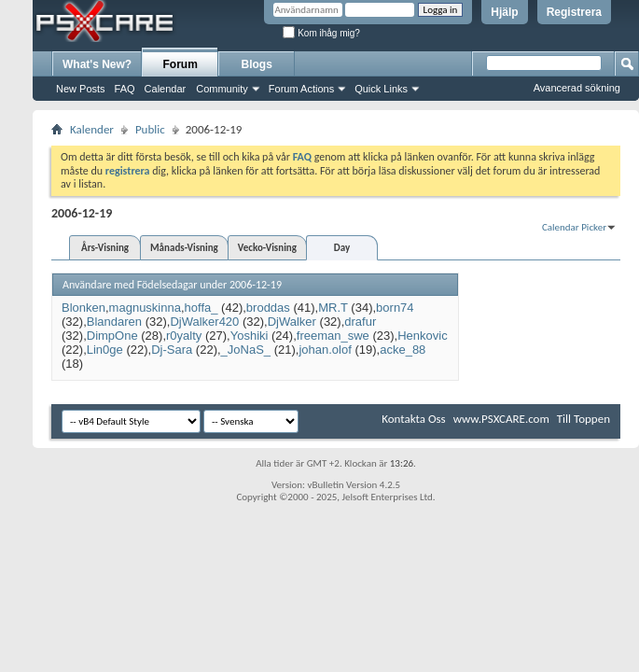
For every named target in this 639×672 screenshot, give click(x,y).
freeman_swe (333, 336)
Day (342, 248)
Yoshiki (250, 336)
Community (222, 89)
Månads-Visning (184, 248)
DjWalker (292, 322)
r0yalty (184, 336)
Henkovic (422, 336)
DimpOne (112, 336)
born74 (395, 308)
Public (150, 129)
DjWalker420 (204, 322)
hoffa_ (201, 308)
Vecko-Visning (267, 248)
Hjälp (504, 12)
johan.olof (325, 350)
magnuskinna (145, 308)
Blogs (257, 64)
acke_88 (403, 350)
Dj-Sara (172, 350)
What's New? (97, 64)
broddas (268, 308)
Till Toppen (583, 419)
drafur (360, 322)
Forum (181, 64)
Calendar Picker (574, 227)
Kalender (92, 129)
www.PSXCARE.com (501, 419)
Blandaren (114, 322)
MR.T (333, 308)
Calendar (166, 89)
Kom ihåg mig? (321, 33)
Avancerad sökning (577, 88)
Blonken (83, 308)
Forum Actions (301, 89)
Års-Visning (105, 248)
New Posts (81, 89)
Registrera (574, 12)
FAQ (125, 89)
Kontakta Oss (414, 419)
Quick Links (381, 89)
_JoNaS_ (246, 350)
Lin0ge (105, 350)
